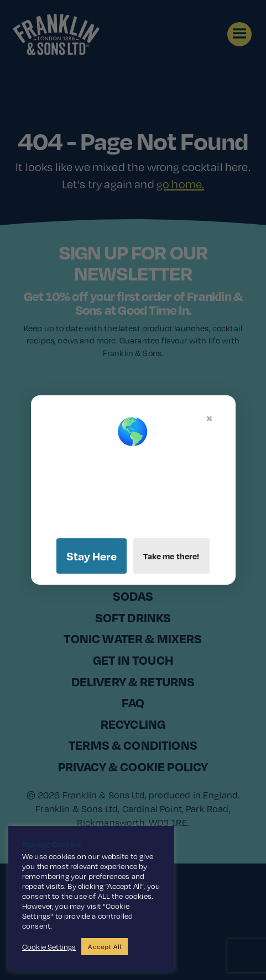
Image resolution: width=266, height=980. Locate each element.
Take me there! (171, 556)
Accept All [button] (105, 947)
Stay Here (92, 556)
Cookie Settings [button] (49, 947)
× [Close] (209, 418)
